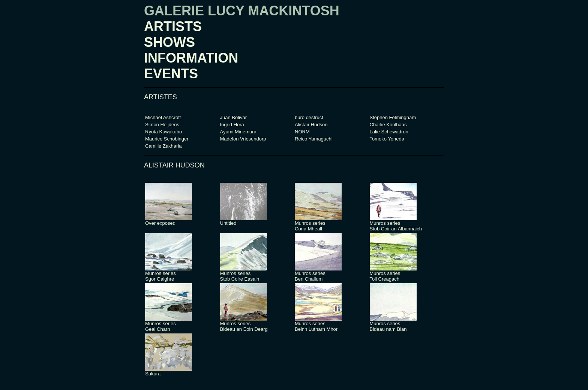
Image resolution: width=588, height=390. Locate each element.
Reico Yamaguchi (314, 139)
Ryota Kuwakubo (163, 132)
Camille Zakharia (163, 146)
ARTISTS (173, 26)
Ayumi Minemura (238, 132)
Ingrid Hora (232, 125)
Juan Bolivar (234, 117)
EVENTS (171, 74)
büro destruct (309, 117)
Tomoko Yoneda (387, 139)
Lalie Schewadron (389, 132)
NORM (302, 132)
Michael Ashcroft (163, 117)
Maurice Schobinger (167, 139)
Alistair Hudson (311, 125)
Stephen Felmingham (393, 117)
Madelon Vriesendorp (243, 139)
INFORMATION (191, 58)
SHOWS (169, 42)
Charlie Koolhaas (388, 125)
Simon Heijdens (162, 125)
